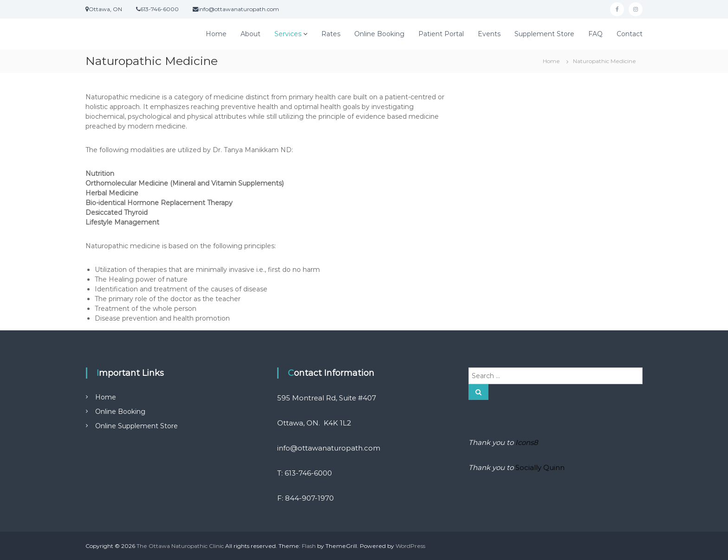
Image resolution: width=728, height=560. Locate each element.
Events (489, 34)
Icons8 (527, 442)
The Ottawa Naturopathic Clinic (180, 546)
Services (288, 34)
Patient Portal (441, 34)
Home (216, 34)
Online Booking (379, 34)
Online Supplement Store (136, 426)
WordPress (410, 546)
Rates (331, 34)
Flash (309, 546)
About (250, 34)
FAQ (595, 34)
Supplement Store (544, 34)
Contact (630, 34)
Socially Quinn (540, 467)
